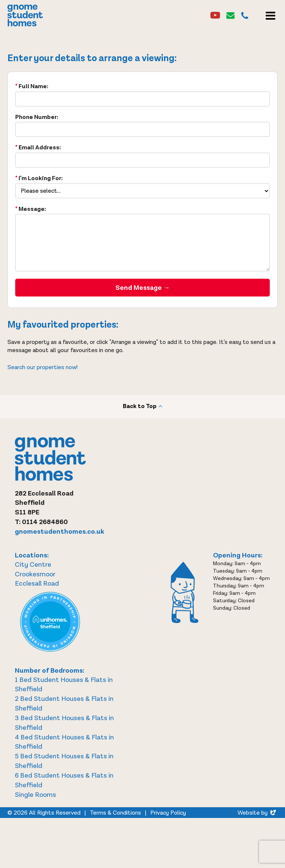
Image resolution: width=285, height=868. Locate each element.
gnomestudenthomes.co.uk (60, 532)
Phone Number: (37, 117)
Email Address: (40, 148)
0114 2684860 (45, 522)
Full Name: (33, 87)
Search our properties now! (42, 367)
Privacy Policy (168, 813)
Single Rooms (35, 795)
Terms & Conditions (115, 813)
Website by (258, 813)
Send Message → (143, 288)
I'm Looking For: (41, 178)
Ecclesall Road (37, 584)
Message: (32, 209)
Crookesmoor (35, 574)
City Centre (33, 565)
